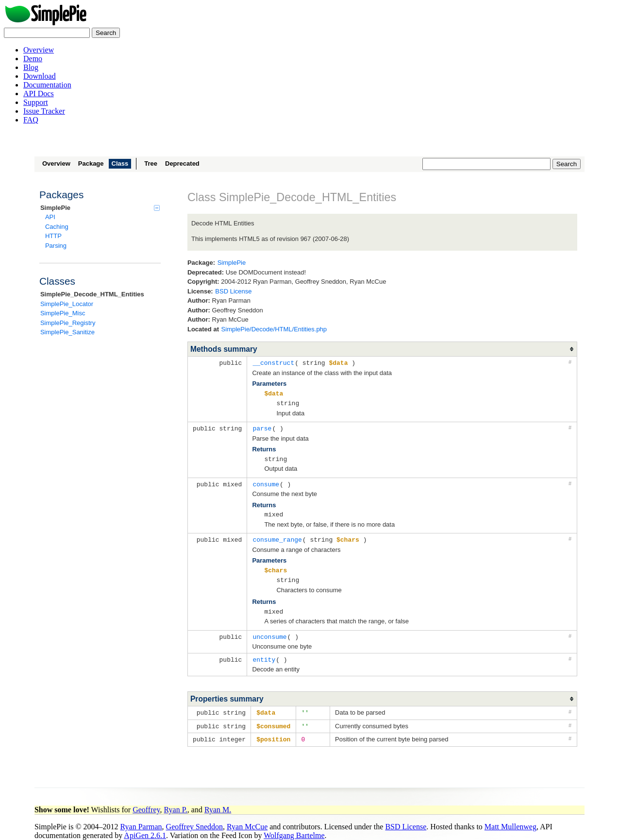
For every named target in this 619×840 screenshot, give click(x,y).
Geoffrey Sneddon (194, 819)
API (50, 217)
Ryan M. (218, 802)
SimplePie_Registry (68, 323)
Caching (57, 227)
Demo (33, 59)
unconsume (269, 631)
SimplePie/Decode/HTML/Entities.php (274, 329)
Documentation (47, 85)
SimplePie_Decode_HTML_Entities (92, 294)
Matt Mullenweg (510, 819)
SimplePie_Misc (63, 313)
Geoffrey (146, 802)
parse (262, 427)
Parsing (56, 246)
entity (264, 653)
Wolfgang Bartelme (294, 828)
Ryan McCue (247, 819)
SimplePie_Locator (67, 304)
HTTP (53, 236)
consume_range (277, 536)
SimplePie (100, 208)
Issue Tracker (44, 111)
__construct (273, 362)
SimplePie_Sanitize (67, 332)
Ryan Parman (141, 819)
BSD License (233, 291)
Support (36, 102)
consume (266, 481)
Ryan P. (176, 802)
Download (40, 76)
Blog (31, 67)
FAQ (31, 120)
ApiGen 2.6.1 (145, 828)
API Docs (39, 94)
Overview (39, 50)
